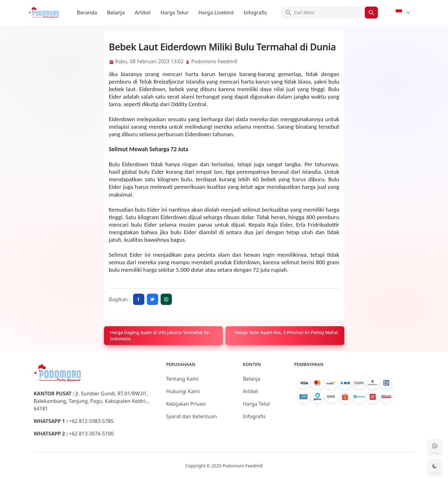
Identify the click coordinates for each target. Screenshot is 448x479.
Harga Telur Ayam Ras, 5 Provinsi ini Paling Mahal (286, 332)
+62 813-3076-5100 (91, 434)
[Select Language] (403, 13)
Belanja (116, 13)
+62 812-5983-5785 (91, 421)
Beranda (87, 13)
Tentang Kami (182, 379)
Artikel (143, 13)
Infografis (255, 13)
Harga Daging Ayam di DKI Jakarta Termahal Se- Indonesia (160, 335)
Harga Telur (175, 13)
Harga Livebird (216, 13)
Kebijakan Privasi (186, 404)
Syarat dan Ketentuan (191, 416)
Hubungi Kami (183, 391)
